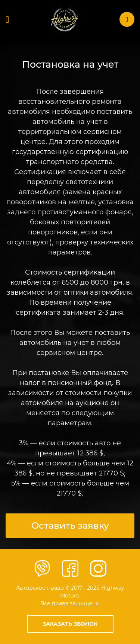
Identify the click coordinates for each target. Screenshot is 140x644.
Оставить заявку (70, 526)
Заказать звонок (70, 624)
